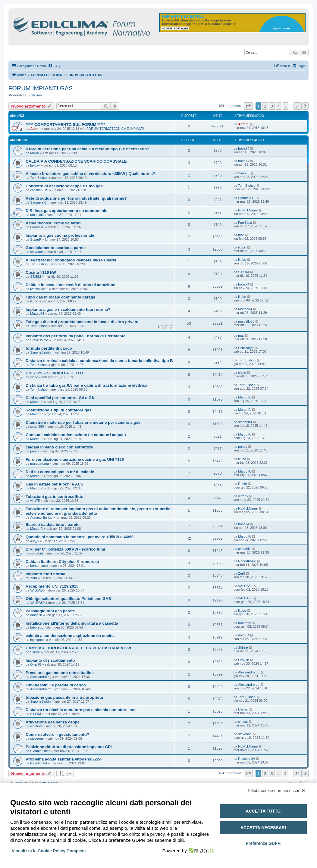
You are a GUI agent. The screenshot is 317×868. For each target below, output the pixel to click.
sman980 (37, 426)
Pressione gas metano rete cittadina (60, 673)
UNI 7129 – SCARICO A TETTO (54, 373)
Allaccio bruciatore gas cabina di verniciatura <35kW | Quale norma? (90, 174)
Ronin (242, 484)
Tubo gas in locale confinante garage (60, 297)
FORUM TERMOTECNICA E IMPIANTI (115, 129)
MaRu (35, 153)
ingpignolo (38, 640)
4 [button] (279, 106)
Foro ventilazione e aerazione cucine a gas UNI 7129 (75, 459)
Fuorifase (37, 227)
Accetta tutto (263, 811)
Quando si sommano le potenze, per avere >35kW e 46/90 (80, 537)
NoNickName (248, 210)
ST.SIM (35, 276)
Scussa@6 (246, 348)
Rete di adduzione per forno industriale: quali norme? (76, 198)
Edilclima (35, 95)
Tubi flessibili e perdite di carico (56, 685)
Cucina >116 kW (41, 272)
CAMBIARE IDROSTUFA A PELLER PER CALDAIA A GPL (79, 648)
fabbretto (37, 627)
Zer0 (34, 578)
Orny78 (36, 664)
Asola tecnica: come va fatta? (53, 223)
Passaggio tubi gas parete (50, 611)
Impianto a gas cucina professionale (60, 235)
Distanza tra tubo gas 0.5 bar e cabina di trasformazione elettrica (86, 385)
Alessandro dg (41, 677)
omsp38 (36, 615)
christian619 (39, 190)
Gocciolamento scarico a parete (56, 248)
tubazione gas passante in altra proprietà (64, 697)
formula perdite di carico (49, 348)
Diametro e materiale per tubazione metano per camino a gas (83, 422)
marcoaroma (39, 464)
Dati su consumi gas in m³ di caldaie (60, 472)
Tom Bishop (39, 178)
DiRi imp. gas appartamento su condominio (67, 211)
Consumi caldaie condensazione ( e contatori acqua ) (76, 435)
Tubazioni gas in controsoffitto (55, 496)
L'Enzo (243, 709)
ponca (35, 451)
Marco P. (37, 402)
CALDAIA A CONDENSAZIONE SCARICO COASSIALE (76, 161)
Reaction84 (39, 763)
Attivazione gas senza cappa (53, 722)
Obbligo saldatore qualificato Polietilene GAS (68, 599)
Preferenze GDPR (263, 843)
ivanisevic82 (39, 289)
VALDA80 (37, 590)
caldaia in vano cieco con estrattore (59, 447)
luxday (35, 165)
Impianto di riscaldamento (50, 660)
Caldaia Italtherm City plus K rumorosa (62, 562)
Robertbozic (247, 561)
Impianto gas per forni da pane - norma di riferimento (76, 336)
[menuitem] (54, 66)
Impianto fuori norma (46, 574)
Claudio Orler (40, 751)
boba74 (244, 148)
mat (241, 235)
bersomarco (39, 566)
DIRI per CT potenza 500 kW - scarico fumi (65, 549)
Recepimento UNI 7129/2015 (52, 586)
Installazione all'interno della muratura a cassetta (72, 623)
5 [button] (286, 106)
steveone (37, 252)
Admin (35, 129)
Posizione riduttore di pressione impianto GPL (69, 747)
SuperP (36, 239)
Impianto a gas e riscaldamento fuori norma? (68, 309)
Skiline (35, 652)
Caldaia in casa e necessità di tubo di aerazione (71, 285)
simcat (243, 722)
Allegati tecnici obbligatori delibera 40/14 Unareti (72, 260)
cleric (34, 377)
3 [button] (272, 106)
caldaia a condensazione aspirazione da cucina (70, 636)
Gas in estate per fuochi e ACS (55, 484)
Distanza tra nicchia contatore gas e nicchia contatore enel (81, 710)
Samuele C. (39, 202)
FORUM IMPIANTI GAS (41, 88)
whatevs (36, 726)
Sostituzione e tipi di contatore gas (58, 410)
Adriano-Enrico (41, 517)
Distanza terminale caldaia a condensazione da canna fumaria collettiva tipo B (99, 361)
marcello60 (246, 321)
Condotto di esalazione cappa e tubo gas (64, 186)
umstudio (37, 215)
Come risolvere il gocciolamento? (57, 734)
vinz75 (35, 501)
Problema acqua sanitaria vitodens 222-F (64, 759)
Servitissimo (39, 340)
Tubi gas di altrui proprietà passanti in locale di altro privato (82, 322)
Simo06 (244, 173)
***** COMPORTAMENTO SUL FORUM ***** (65, 125)
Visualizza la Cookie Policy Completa (49, 851)
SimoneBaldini (41, 352)
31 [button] (298, 106)
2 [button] (265, 106)
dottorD (243, 635)
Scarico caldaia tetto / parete (53, 525)
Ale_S (35, 541)
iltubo (242, 247)
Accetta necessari (263, 828)
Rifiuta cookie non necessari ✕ (276, 791)
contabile (37, 553)
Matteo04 (37, 314)
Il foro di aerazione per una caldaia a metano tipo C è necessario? (87, 149)
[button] (248, 106)
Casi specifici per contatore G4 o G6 (60, 398)
